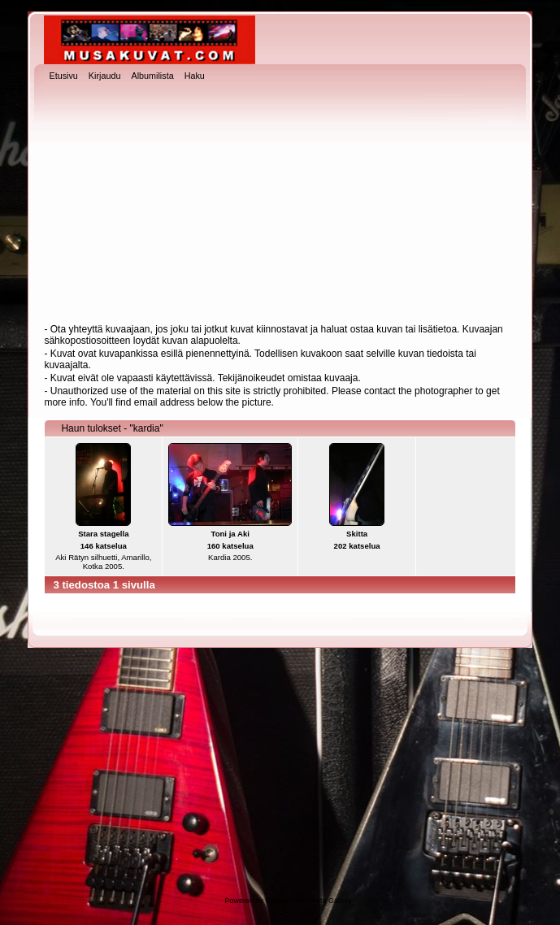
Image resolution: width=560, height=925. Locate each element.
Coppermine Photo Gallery (308, 901)
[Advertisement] (280, 204)
